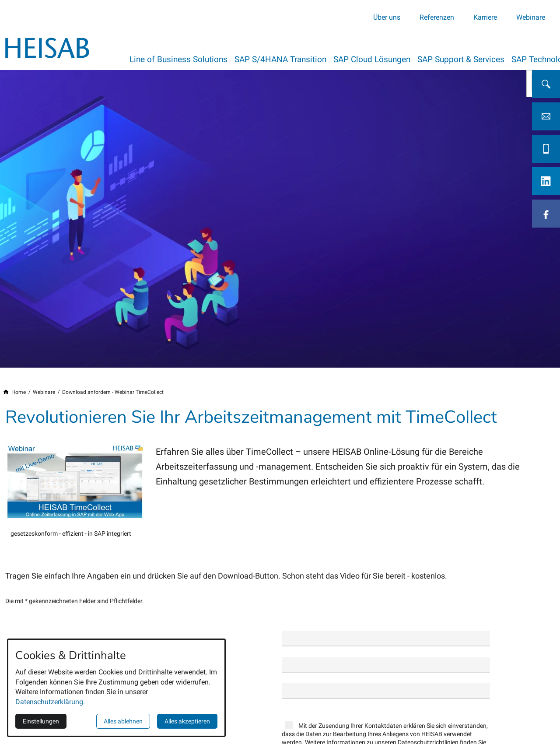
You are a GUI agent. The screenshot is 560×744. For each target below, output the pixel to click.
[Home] (19, 393)
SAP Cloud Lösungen (379, 59)
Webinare (531, 17)
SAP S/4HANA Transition (284, 59)
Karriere (485, 17)
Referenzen (437, 17)
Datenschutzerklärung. (50, 702)
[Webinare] (44, 393)
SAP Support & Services (471, 59)
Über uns (387, 17)
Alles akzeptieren (187, 721)
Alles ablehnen (123, 721)
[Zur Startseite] (47, 47)
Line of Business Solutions (178, 59)
